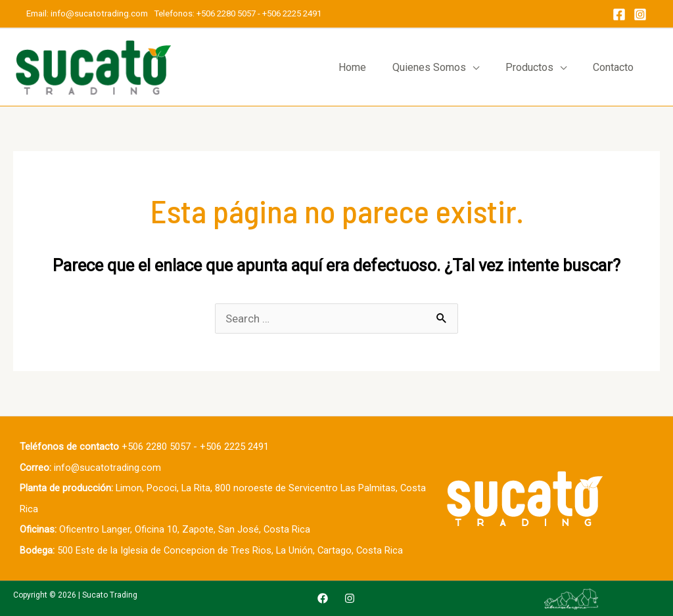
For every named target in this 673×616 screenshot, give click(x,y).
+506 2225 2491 (292, 13)
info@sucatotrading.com (100, 13)
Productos (529, 67)
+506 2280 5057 (226, 13)
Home (352, 67)
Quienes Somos (429, 67)
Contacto (613, 67)
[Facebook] (619, 14)
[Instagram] (640, 14)
